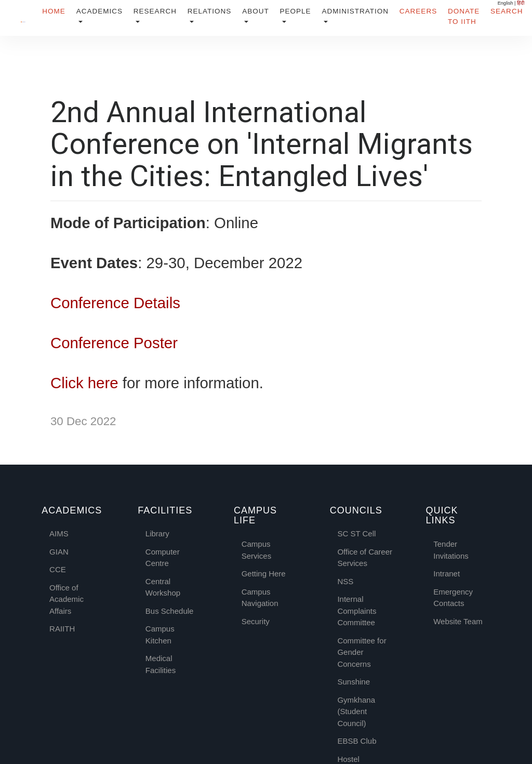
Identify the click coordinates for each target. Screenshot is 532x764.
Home (54, 11)
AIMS (59, 533)
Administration (355, 11)
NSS (345, 581)
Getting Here (264, 573)
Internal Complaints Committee (357, 610)
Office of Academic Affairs (66, 599)
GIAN (59, 551)
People (295, 11)
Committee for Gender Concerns (362, 652)
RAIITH (62, 628)
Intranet (447, 573)
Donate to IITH (464, 16)
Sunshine (354, 681)
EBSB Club (357, 740)
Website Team (458, 620)
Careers (418, 11)
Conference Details (115, 302)
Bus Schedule (170, 610)
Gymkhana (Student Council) (356, 711)
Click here (84, 382)
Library (157, 533)
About (256, 11)
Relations (210, 11)
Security (256, 620)
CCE (58, 569)
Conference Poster (114, 342)
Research (155, 11)
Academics (99, 11)
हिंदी (521, 3)
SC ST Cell (356, 533)
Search (507, 11)
